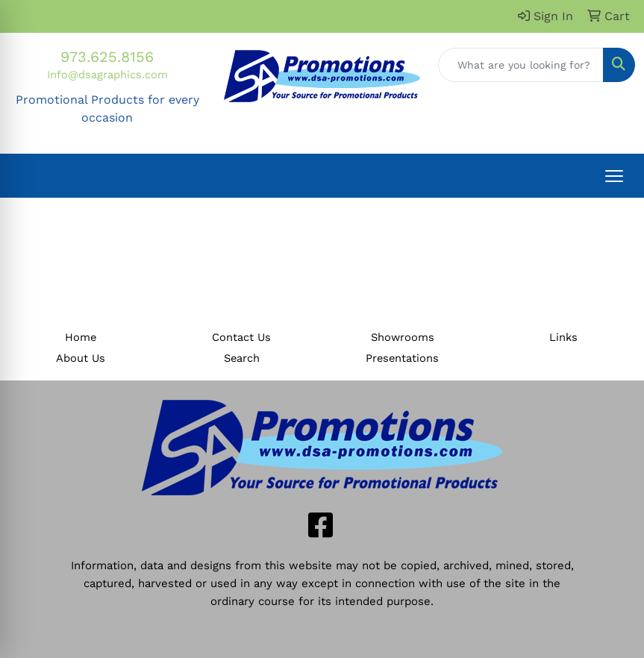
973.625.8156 (107, 57)
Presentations (402, 358)
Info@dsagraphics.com (107, 75)
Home (81, 337)
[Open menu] (614, 176)
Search (242, 358)
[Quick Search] (521, 65)
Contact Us (241, 337)
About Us (81, 358)
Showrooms (403, 337)
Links (563, 337)
